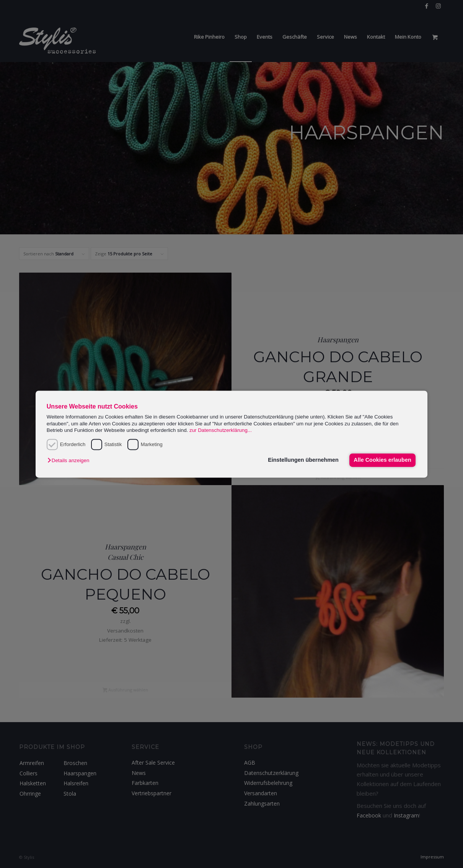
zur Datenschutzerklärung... (221, 430)
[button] (70, 461)
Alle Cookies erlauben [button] (382, 460)
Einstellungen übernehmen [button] (303, 460)
